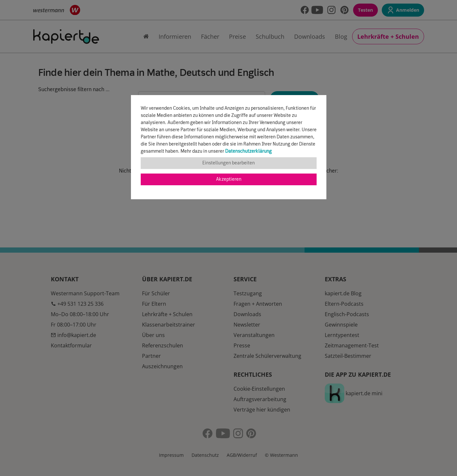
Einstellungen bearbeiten (228, 163)
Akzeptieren (229, 179)
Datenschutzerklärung (248, 151)
